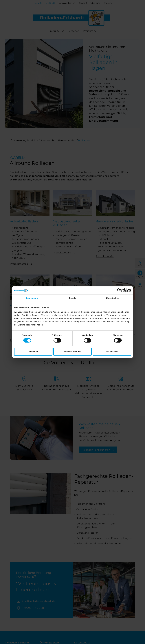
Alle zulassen (112, 352)
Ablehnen (33, 352)
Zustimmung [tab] (32, 298)
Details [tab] (73, 298)
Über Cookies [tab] (113, 298)
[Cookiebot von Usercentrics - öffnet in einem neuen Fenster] (119, 290)
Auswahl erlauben (72, 352)
